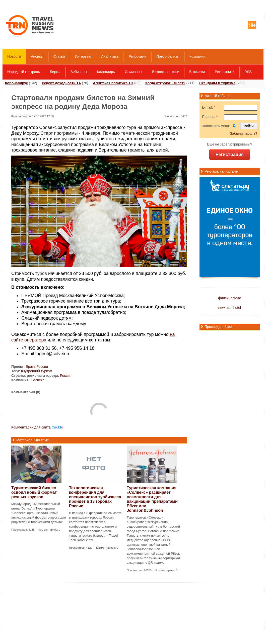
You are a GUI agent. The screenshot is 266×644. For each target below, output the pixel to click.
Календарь (106, 72)
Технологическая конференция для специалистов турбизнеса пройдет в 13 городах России (95, 497)
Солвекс (37, 380)
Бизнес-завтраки (166, 72)
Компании (197, 56)
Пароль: (210, 117)
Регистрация (230, 155)
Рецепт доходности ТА (61, 83)
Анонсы (37, 56)
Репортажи (137, 56)
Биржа (55, 72)
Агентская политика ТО (113, 83)
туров (41, 273)
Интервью (83, 56)
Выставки (197, 72)
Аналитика (110, 56)
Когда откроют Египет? (165, 83)
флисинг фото (230, 298)
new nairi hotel (230, 308)
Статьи (59, 56)
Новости (14, 56)
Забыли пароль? (244, 133)
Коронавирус (16, 83)
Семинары (134, 72)
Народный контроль (24, 72)
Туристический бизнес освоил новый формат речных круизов (34, 492)
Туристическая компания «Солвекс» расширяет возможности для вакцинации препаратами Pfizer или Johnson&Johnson (152, 499)
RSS (248, 72)
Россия (66, 376)
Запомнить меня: (216, 126)
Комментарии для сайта (37, 427)
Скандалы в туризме (217, 83)
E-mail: (209, 107)
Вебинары (79, 72)
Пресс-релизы (168, 56)
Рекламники (225, 72)
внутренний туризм (37, 371)
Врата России (37, 367)
